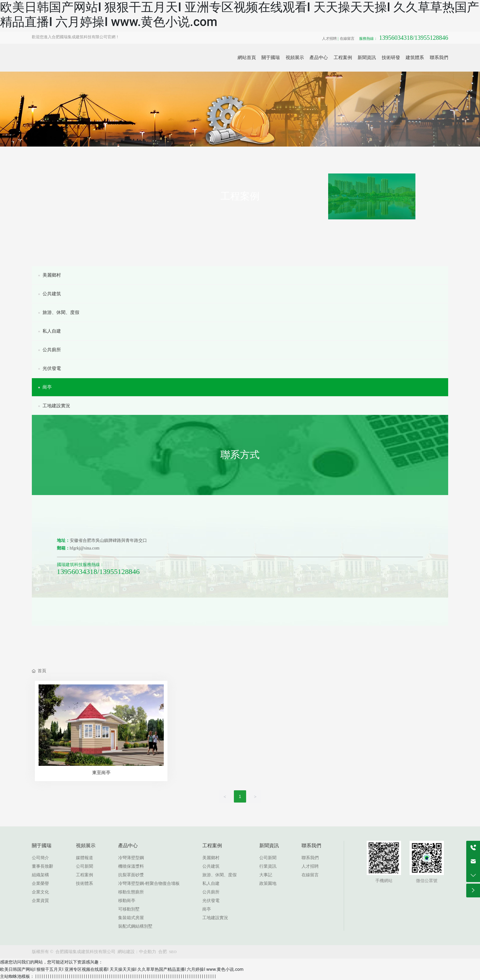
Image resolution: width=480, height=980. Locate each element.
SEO (173, 952)
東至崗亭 (101, 773)
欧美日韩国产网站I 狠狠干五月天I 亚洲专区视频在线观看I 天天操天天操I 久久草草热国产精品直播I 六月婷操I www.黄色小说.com (122, 969)
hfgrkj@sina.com (85, 548)
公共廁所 (49, 350)
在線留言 (347, 39)
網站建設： (128, 952)
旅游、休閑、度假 (59, 312)
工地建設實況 (54, 406)
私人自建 (49, 331)
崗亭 (45, 387)
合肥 (163, 952)
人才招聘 (329, 39)
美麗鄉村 (49, 275)
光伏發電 (49, 368)
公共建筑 (49, 294)
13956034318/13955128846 (404, 38)
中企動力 (148, 952)
